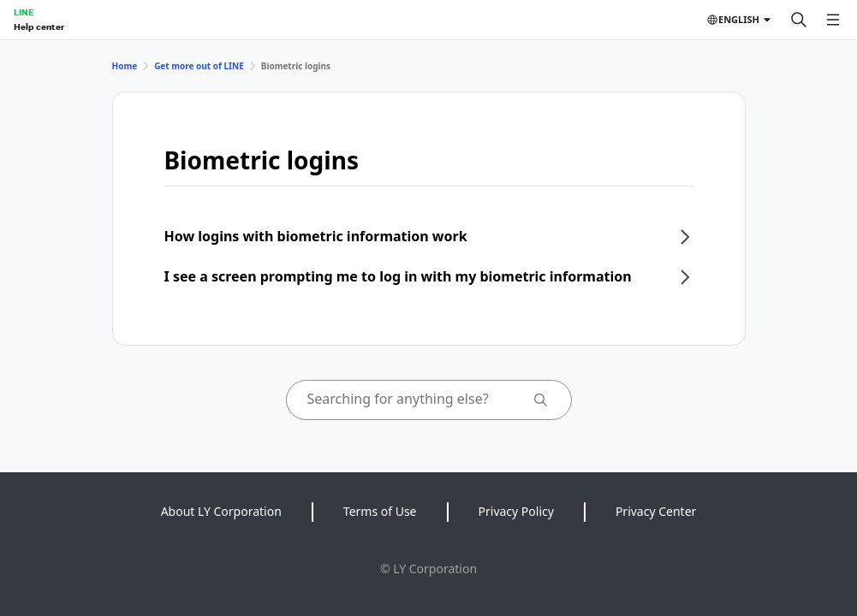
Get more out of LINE (199, 66)
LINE (24, 12)
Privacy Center (656, 511)
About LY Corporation (221, 511)
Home (125, 66)
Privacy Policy (516, 511)
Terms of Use (380, 511)
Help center (39, 27)
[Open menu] (833, 20)
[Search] (799, 20)
